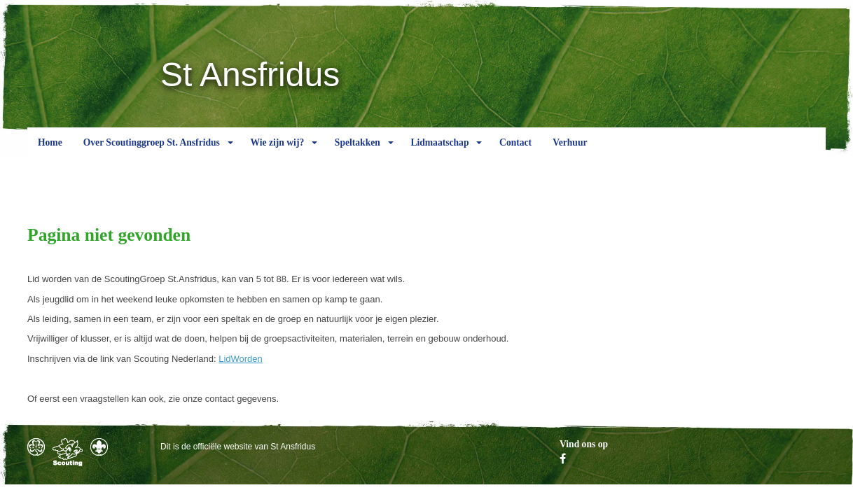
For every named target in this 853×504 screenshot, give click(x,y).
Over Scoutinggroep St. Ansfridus (152, 153)
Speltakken (358, 153)
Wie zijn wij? (277, 153)
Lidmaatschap (439, 153)
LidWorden (241, 359)
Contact (515, 153)
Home (50, 153)
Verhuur (570, 153)
